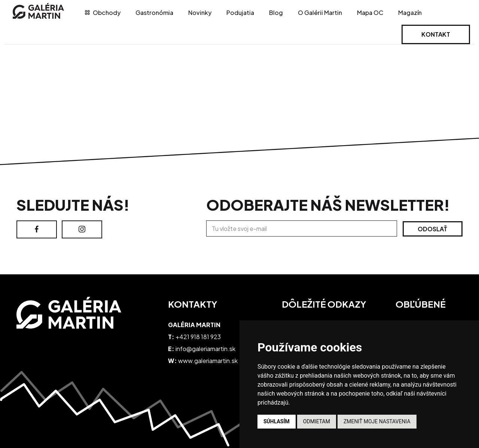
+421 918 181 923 (198, 337)
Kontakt (436, 34)
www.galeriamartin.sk (208, 361)
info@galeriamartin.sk (205, 349)
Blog (276, 13)
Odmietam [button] (317, 421)
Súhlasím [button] (277, 421)
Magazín (410, 13)
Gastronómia (154, 13)
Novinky (200, 13)
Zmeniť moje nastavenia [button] (377, 421)
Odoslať (432, 229)
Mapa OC (370, 13)
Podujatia (240, 13)
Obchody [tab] (103, 13)
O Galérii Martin (320, 13)
